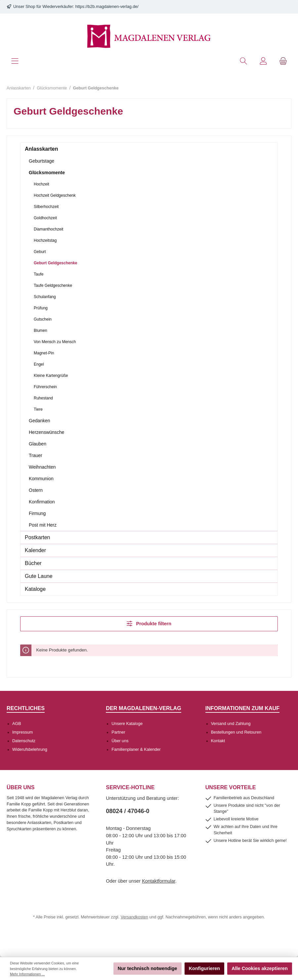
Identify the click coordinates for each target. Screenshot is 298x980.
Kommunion (41, 479)
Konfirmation (42, 502)
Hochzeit (42, 184)
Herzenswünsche (46, 432)
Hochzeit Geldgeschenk (55, 195)
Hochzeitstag (45, 240)
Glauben (38, 444)
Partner (118, 732)
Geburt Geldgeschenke (55, 263)
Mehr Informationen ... (27, 974)
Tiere (38, 409)
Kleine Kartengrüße (51, 376)
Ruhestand (43, 398)
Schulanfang (45, 297)
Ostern (36, 490)
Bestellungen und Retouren (236, 732)
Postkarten (37, 537)
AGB (17, 724)
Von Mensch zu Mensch (55, 342)
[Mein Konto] (263, 61)
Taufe (39, 274)
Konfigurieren (204, 968)
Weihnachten (42, 467)
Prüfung (41, 308)
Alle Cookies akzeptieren (260, 968)
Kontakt (218, 741)
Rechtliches (26, 708)
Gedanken (40, 421)
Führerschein (45, 387)
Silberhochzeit (46, 207)
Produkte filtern (149, 623)
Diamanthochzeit (48, 229)
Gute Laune (39, 576)
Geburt (40, 252)
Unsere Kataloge (127, 724)
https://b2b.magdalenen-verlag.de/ (107, 7)
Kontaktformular (159, 881)
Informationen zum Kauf (243, 708)
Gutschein (43, 319)
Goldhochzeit (45, 218)
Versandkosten (134, 917)
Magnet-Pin (44, 353)
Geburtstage (42, 161)
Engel (39, 364)
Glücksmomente (47, 173)
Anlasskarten (42, 149)
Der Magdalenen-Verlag (144, 708)
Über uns (120, 741)
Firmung (37, 513)
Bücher (33, 563)
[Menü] (15, 61)
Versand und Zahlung (231, 724)
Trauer (36, 455)
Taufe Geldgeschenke (53, 285)
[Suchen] (243, 61)
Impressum (22, 732)
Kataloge (35, 589)
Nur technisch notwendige (148, 968)
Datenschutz (24, 741)
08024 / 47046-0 (128, 811)
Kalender (35, 550)
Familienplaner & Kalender (136, 749)
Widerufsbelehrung (30, 749)
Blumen (41, 331)
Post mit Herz (43, 525)
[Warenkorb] (283, 61)
